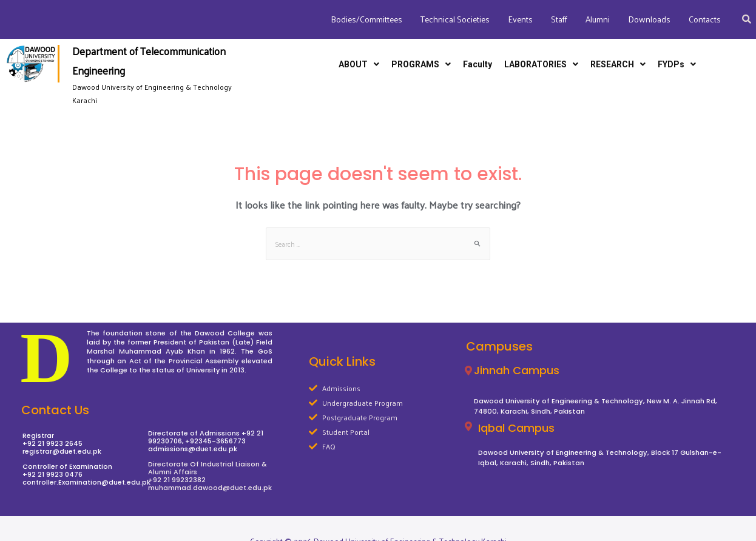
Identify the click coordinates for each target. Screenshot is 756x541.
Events (520, 19)
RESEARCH (618, 64)
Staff (559, 19)
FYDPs (677, 64)
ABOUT (359, 64)
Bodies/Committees (366, 19)
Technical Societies (455, 19)
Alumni (598, 19)
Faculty (478, 64)
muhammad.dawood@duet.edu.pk (210, 488)
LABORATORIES (541, 64)
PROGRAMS (421, 64)
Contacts (705, 19)
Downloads (649, 19)
